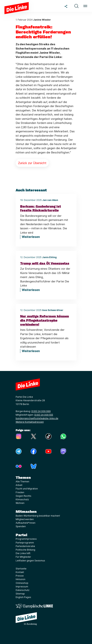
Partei (21, 535)
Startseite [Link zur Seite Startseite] (21, 569)
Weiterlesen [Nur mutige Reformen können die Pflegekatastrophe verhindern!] (31, 351)
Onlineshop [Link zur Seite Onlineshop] (22, 583)
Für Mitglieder (23, 557)
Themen (23, 477)
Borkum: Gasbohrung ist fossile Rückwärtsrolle (41, 208)
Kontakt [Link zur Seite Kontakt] (20, 572)
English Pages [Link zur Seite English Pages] (23, 597)
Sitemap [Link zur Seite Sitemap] (20, 594)
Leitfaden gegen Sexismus (30, 561)
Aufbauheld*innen (26, 523)
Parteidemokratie (25, 546)
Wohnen (20, 503)
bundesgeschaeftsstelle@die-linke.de (37, 418)
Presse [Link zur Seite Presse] (20, 576)
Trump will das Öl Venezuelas (45, 263)
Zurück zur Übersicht (32, 163)
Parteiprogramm (25, 543)
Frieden (20, 492)
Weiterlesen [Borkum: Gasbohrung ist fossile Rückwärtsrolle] (31, 237)
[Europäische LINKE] (34, 606)
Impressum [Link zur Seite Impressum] (22, 587)
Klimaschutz (22, 499)
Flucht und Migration (27, 489)
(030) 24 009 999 (41, 411)
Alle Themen (22, 482)
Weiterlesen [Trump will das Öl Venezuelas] (31, 290)
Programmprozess (26, 539)
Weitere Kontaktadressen (30, 422)
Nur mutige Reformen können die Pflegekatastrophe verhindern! (45, 320)
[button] (76, 6)
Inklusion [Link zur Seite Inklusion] (20, 579)
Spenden (21, 526)
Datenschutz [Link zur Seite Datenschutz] (23, 590)
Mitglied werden (25, 519)
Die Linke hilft (23, 553)
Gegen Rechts (23, 496)
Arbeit (19, 485)
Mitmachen (26, 511)
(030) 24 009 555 (44, 415)
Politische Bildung (25, 550)
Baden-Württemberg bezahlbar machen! (38, 516)
